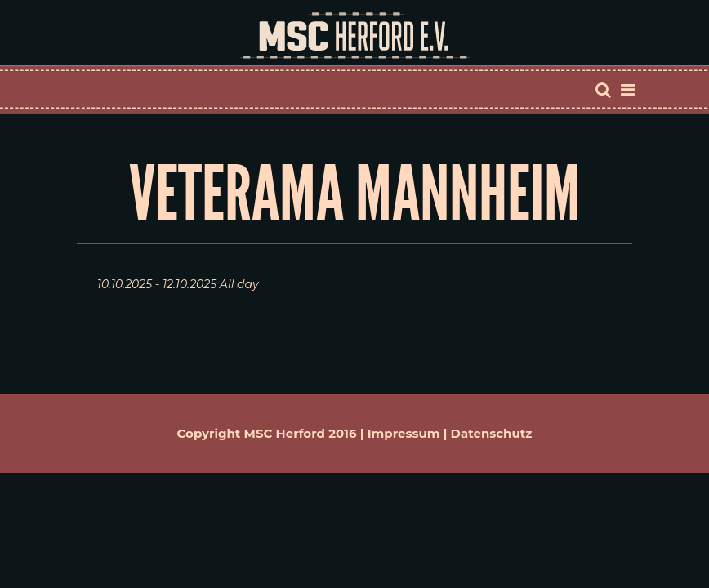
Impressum (404, 433)
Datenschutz (492, 433)
